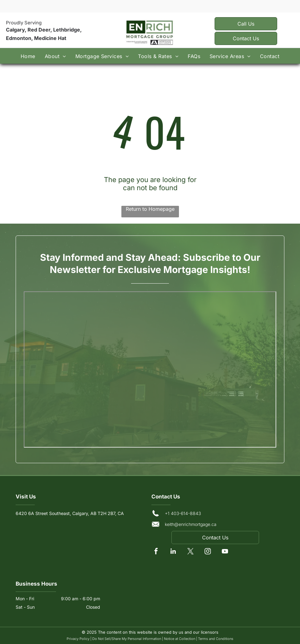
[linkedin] (173, 552)
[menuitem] (28, 56)
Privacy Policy (78, 639)
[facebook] (156, 552)
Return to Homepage (150, 209)
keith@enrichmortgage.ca (191, 524)
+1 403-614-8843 (183, 513)
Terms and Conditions (216, 639)
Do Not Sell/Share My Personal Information (127, 639)
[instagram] (208, 552)
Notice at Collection (180, 639)
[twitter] (191, 552)
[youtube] (225, 552)
